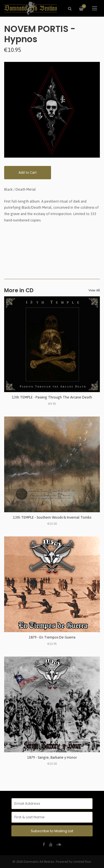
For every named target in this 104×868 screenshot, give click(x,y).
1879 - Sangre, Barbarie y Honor (52, 757)
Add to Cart (28, 172)
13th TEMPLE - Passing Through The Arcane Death (52, 397)
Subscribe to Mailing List (52, 831)
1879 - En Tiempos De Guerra (52, 637)
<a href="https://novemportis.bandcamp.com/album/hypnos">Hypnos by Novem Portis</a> (52, 246)
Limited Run (82, 861)
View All (94, 290)
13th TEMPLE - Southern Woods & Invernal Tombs (52, 517)
